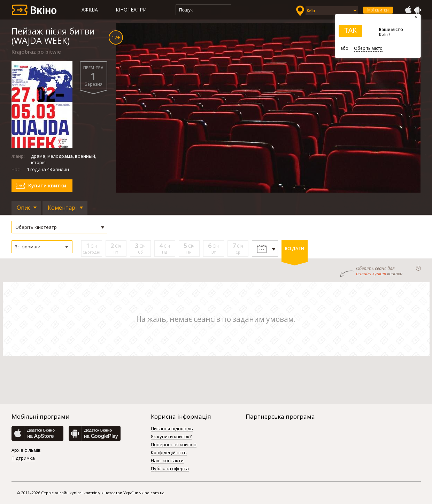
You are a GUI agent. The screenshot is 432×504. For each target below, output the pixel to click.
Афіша (90, 10)
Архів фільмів (26, 450)
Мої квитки (378, 10)
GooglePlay (417, 10)
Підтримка (23, 458)
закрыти (418, 268)
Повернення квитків (174, 445)
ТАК (350, 30)
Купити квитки (47, 185)
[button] (42, 247)
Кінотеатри (131, 10)
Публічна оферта (170, 469)
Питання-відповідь (172, 429)
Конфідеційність (169, 453)
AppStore (408, 10)
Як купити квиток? (171, 437)
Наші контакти (167, 461)
